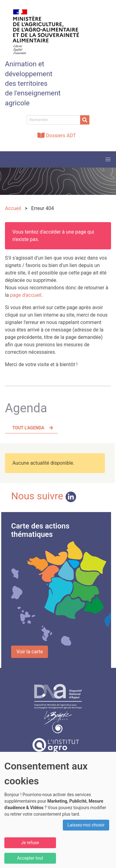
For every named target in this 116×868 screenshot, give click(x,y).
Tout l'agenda (28, 428)
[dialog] (58, 810)
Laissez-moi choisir (86, 825)
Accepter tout (30, 858)
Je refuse (30, 843)
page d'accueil (26, 295)
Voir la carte (30, 652)
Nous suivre (44, 496)
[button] (108, 160)
